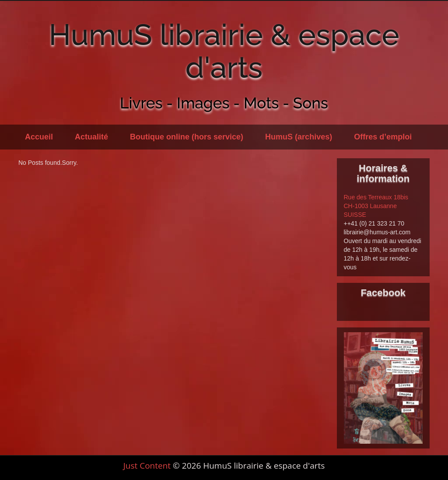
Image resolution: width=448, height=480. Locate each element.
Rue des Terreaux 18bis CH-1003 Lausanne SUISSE (376, 206)
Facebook (383, 293)
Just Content (147, 466)
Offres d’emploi (383, 137)
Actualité (91, 137)
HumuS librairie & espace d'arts (224, 51)
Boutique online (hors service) (187, 137)
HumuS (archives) (299, 137)
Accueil (39, 137)
